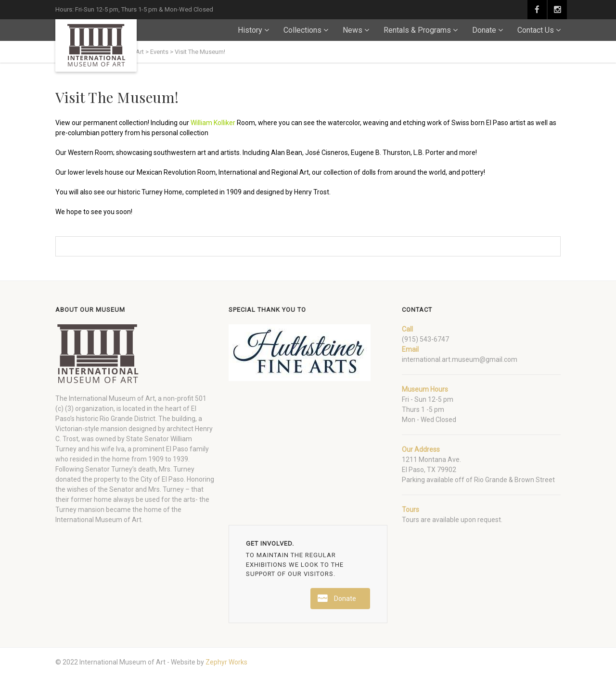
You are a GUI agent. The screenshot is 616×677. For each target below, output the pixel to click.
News (353, 30)
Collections (302, 30)
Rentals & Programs (417, 30)
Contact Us (536, 30)
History (250, 30)
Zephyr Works (226, 662)
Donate (484, 30)
